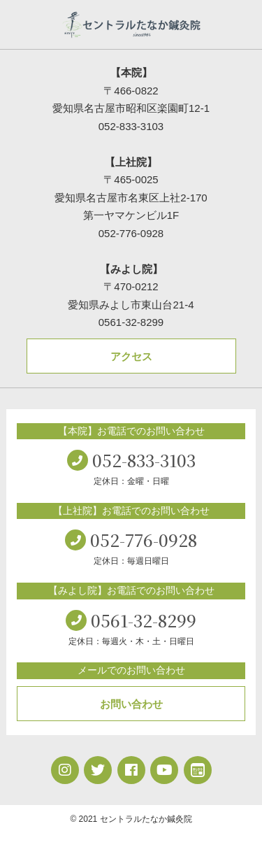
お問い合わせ (131, 704)
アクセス (131, 356)
